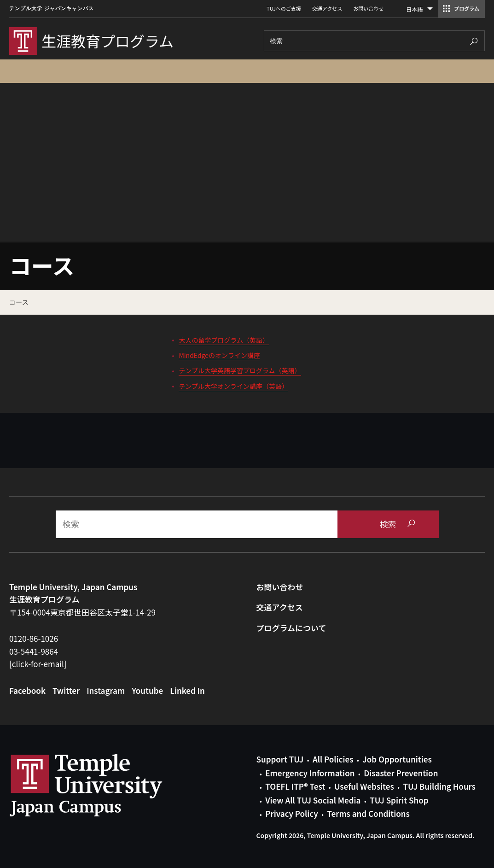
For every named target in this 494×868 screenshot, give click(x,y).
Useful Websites (364, 786)
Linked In (187, 690)
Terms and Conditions (368, 813)
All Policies (333, 759)
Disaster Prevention (401, 773)
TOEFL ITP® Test (295, 786)
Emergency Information (310, 773)
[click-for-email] (38, 664)
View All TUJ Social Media (313, 800)
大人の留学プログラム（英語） (224, 340)
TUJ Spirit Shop (399, 800)
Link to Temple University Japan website (101, 785)
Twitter (66, 690)
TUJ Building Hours (439, 786)
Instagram (106, 690)
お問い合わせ (368, 8)
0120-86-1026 (34, 638)
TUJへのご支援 (284, 8)
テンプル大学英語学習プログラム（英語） (240, 370)
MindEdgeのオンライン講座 (219, 355)
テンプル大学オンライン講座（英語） (233, 386)
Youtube (147, 690)
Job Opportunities (397, 759)
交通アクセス (327, 8)
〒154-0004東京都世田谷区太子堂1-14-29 (82, 612)
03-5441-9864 (34, 651)
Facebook (27, 690)
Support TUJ (280, 759)
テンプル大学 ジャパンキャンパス (52, 9)
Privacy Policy (291, 813)
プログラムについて (291, 628)
